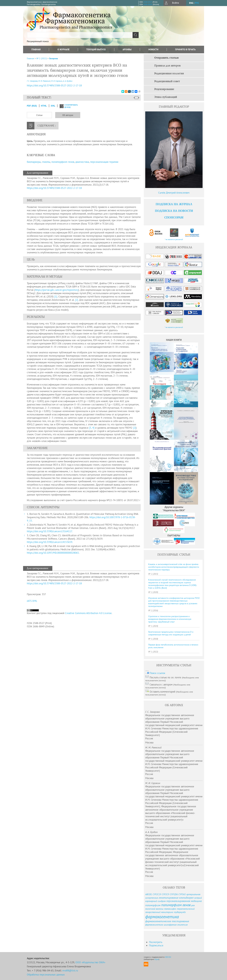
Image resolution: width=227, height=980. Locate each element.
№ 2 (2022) (42, 58)
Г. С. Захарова (32, 81)
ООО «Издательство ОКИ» (90, 962)
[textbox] (80, 35)
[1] (56, 297)
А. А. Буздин (68, 81)
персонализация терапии (104, 162)
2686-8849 (148, 4)
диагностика (82, 162)
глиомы (46, 162)
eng (191, 3)
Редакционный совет (167, 81)
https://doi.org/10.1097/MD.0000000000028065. (53, 553)
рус (197, 3)
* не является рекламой (174, 239)
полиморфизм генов (63, 162)
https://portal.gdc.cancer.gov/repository (57, 290)
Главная (36, 49)
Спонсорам (174, 218)
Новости (153, 49)
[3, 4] (92, 428)
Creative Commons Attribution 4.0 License (88, 613)
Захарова (54, 58)
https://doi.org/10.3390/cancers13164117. (50, 531)
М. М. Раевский (44, 81)
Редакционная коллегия (169, 74)
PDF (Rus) (32, 106)
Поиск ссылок (157, 673)
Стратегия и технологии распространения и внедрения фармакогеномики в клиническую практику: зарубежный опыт (170, 619)
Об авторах (68, 115)
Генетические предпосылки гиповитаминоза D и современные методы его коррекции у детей (171, 633)
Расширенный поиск (38, 41)
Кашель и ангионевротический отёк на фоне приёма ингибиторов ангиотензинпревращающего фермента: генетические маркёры (174, 567)
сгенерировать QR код (67, 106)
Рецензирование (164, 89)
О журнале (63, 49)
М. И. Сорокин (57, 81)
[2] (77, 300)
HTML (44, 106)
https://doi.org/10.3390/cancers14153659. (50, 542)
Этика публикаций (166, 97)
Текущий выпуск (96, 49)
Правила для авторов (167, 66)
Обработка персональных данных (46, 975)
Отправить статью (167, 58)
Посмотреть (156, 942)
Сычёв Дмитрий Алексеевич (174, 193)
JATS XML (32, 601)
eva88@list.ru (70, 970)
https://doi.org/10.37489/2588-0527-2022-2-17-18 (54, 188)
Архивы (127, 49)
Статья (39, 115)
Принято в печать (185, 49)
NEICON (168, 957)
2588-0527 (148, 2)
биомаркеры (34, 162)
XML (53, 106)
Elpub (157, 959)
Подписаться (156, 945)
